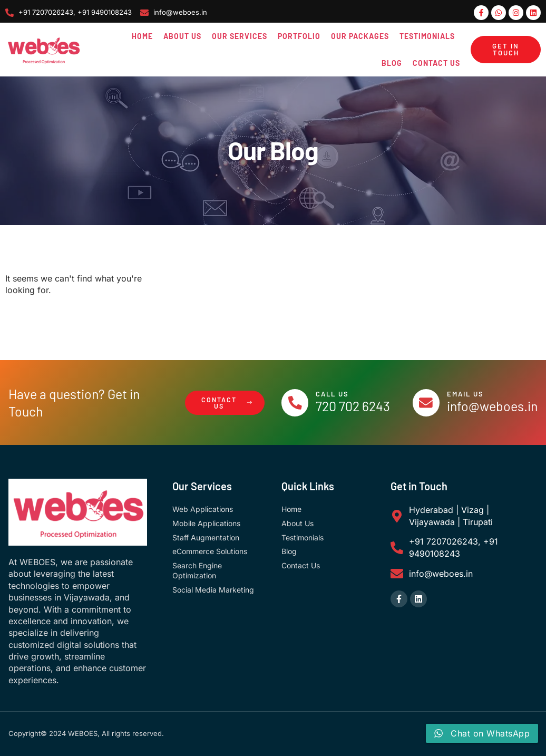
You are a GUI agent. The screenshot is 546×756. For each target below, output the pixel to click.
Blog (392, 63)
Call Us (335, 394)
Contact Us (436, 63)
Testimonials (427, 36)
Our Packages (360, 36)
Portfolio (299, 36)
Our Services (240, 36)
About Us (182, 36)
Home (142, 36)
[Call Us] (296, 403)
